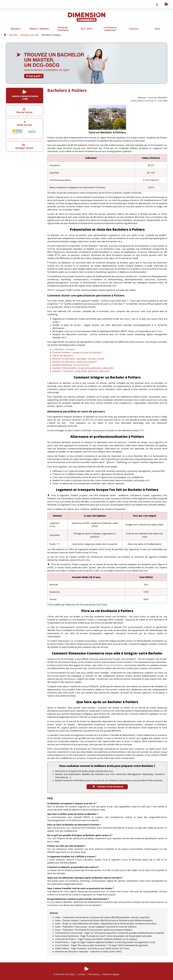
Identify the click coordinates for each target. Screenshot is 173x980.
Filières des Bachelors (63, 356)
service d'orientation (113, 665)
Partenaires (94, 974)
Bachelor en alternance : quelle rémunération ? (75, 362)
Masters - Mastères (39, 29)
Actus (157, 29)
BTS (142, 430)
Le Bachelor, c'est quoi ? (64, 349)
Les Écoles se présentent (110, 29)
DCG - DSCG (87, 29)
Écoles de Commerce (63, 29)
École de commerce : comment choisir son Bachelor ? (78, 352)
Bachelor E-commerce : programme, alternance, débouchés (81, 371)
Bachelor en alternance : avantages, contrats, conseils (78, 359)
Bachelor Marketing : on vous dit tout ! (71, 365)
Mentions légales (111, 974)
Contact (82, 974)
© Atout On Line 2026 (64, 974)
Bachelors (16, 29)
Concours (134, 29)
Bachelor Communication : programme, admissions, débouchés (83, 368)
